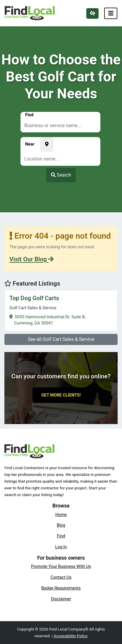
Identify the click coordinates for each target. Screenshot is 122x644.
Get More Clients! (61, 395)
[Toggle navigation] (111, 13)
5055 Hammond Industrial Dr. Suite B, (61, 310)
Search (61, 175)
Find (61, 536)
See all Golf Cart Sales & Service (61, 339)
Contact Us (61, 577)
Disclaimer (61, 599)
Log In (61, 547)
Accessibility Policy (71, 636)
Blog (61, 525)
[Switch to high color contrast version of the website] (92, 13)
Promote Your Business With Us (61, 566)
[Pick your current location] (47, 144)
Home (61, 515)
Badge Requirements (61, 588)
